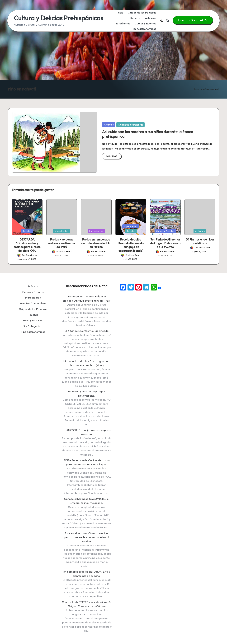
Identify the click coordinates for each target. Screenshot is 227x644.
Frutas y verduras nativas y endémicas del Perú (62, 243)
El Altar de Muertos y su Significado (87, 331)
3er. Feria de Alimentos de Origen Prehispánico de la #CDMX (165, 243)
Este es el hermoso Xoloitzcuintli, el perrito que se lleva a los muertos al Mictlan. (87, 537)
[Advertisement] (114, 56)
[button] (193, 20)
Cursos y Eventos (165, 231)
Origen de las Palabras (130, 125)
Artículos (109, 125)
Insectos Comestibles (33, 303)
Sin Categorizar (33, 326)
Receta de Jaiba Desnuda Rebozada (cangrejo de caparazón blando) (131, 245)
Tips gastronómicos (33, 332)
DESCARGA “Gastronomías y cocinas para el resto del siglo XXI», (27, 245)
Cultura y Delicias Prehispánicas (59, 18)
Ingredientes (62, 231)
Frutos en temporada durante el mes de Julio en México (96, 243)
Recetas (27, 231)
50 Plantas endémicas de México (200, 241)
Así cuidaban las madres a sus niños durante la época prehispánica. (148, 134)
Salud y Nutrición (33, 320)
